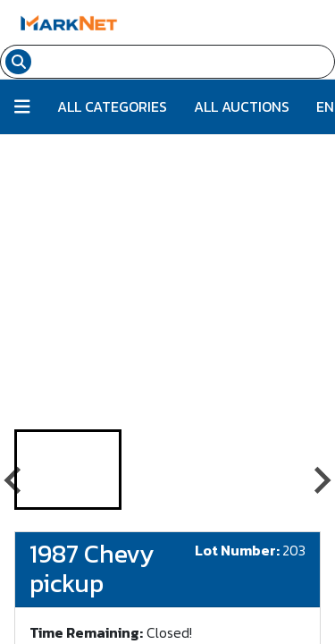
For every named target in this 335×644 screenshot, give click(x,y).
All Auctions (242, 106)
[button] (68, 470)
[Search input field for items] (185, 62)
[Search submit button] (18, 62)
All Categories (112, 106)
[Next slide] (321, 480)
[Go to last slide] (14, 480)
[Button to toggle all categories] (22, 107)
